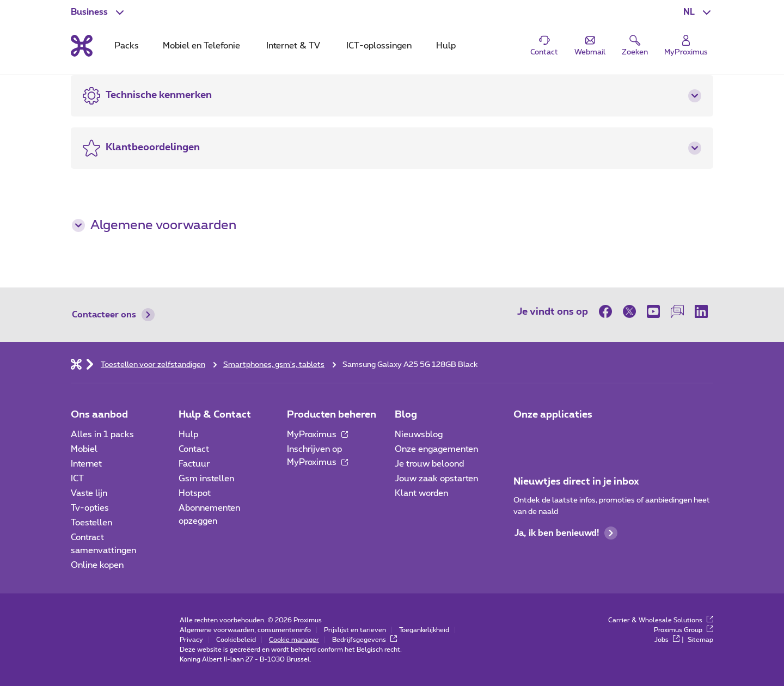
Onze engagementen (436, 449)
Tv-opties (90, 508)
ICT (77, 479)
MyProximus (317, 434)
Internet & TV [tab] (293, 46)
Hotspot (195, 493)
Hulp (188, 434)
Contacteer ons (113, 315)
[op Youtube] (653, 311)
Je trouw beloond (429, 464)
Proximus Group (684, 630)
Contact (194, 449)
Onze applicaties (553, 415)
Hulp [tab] (446, 46)
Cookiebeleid (236, 640)
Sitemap (700, 640)
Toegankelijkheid (424, 630)
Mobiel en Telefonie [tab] (201, 46)
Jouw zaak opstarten (436, 479)
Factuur (194, 464)
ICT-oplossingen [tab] (379, 46)
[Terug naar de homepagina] (82, 46)
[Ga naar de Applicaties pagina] (523, 438)
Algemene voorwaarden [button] (154, 225)
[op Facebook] (608, 311)
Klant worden (421, 493)
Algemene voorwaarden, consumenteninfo (245, 630)
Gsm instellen (206, 479)
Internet (86, 464)
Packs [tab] (127, 46)
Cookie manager (294, 640)
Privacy (191, 640)
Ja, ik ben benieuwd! (566, 533)
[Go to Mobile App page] (554, 438)
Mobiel (84, 449)
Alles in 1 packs (102, 434)
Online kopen (97, 565)
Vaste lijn (89, 493)
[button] (698, 12)
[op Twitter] (629, 311)
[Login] (686, 46)
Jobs (667, 640)
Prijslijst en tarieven (355, 630)
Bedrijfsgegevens (365, 640)
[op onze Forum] (677, 311)
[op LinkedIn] (701, 311)
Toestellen (91, 523)
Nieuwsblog (419, 434)
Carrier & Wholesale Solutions (661, 620)
